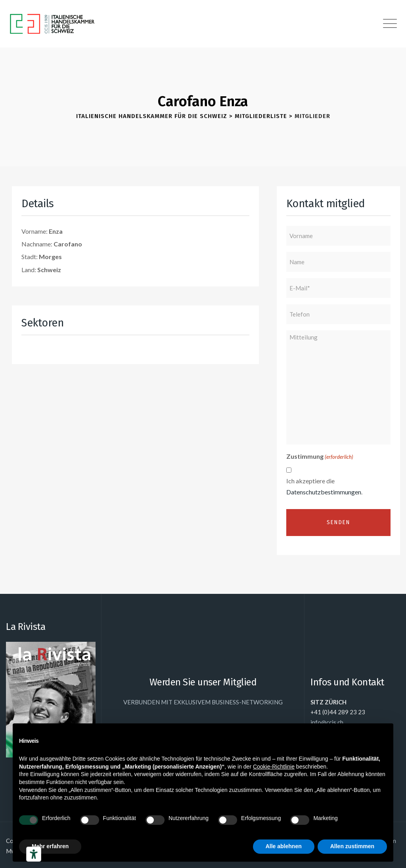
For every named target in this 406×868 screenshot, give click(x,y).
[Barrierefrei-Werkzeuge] (34, 854)
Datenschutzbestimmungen (324, 492)
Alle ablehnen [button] (284, 846)
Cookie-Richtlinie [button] (274, 767)
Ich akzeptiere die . (324, 486)
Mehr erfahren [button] (50, 846)
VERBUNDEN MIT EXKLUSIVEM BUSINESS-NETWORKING (203, 702)
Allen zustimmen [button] (352, 846)
